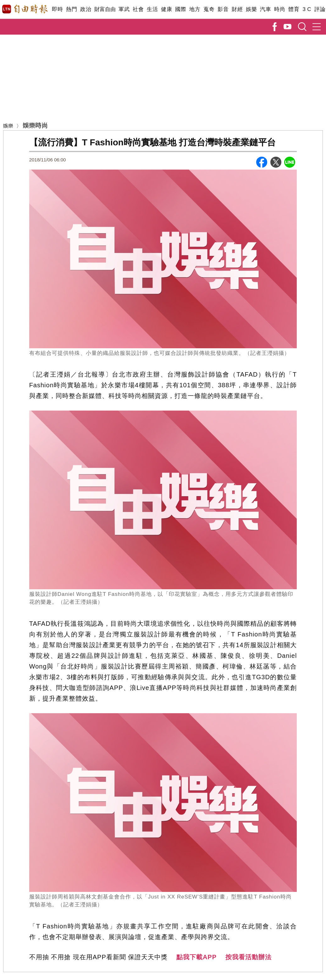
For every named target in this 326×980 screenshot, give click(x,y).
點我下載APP (196, 957)
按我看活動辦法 (249, 957)
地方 (195, 9)
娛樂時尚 (35, 125)
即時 (57, 9)
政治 (86, 9)
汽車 (265, 9)
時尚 (280, 9)
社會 (138, 9)
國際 (181, 9)
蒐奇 (209, 9)
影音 (223, 9)
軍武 (124, 9)
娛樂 (251, 9)
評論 (320, 9)
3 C (307, 9)
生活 (152, 9)
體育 (294, 9)
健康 (166, 9)
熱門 (72, 9)
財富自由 (105, 9)
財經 (237, 9)
